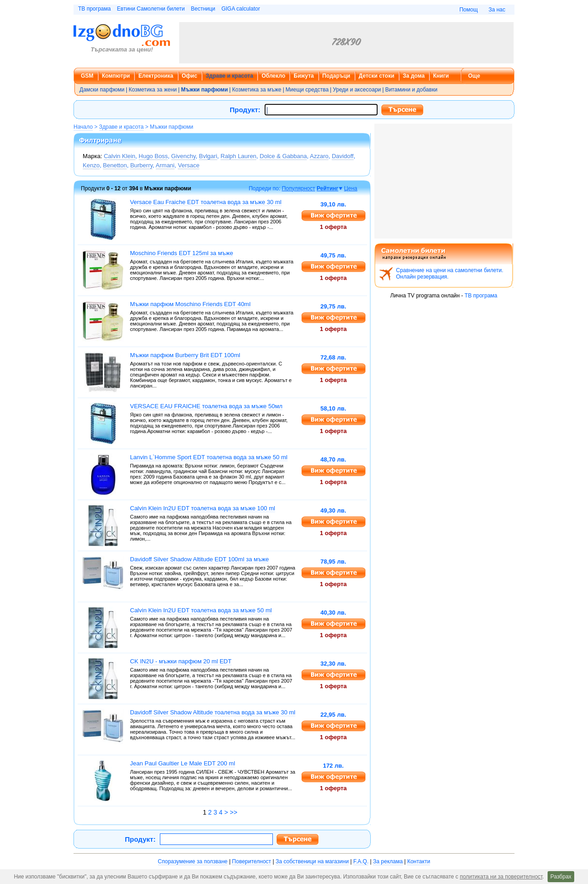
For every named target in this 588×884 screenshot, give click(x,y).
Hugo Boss (153, 156)
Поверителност (252, 861)
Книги (441, 76)
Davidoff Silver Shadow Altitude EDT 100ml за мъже (199, 559)
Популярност (298, 188)
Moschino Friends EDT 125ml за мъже (181, 253)
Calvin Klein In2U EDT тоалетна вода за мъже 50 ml (201, 610)
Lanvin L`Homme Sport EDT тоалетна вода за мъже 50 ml (209, 457)
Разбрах (561, 877)
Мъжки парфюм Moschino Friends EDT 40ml (190, 304)
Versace (189, 165)
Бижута (304, 76)
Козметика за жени (153, 90)
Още (474, 76)
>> (233, 812)
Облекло (273, 76)
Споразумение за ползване (193, 861)
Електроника (156, 76)
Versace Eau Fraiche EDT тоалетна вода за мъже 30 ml (206, 202)
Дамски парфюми (102, 90)
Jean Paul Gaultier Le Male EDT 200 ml (183, 763)
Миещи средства (307, 90)
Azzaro (319, 156)
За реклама (388, 861)
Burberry (141, 165)
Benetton (115, 165)
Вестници (203, 9)
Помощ (469, 10)
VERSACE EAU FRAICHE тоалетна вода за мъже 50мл (206, 406)
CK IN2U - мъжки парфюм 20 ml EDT (181, 661)
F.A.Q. (361, 861)
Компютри (116, 76)
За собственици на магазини (312, 861)
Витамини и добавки (411, 90)
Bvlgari (208, 156)
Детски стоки (376, 76)
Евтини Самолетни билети (151, 9)
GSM (87, 76)
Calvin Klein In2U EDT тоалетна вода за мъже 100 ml (203, 508)
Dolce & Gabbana (283, 156)
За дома (414, 76)
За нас (497, 10)
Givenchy (184, 156)
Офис (190, 76)
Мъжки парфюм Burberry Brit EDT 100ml (185, 355)
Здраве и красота (229, 76)
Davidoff (342, 156)
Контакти (418, 861)
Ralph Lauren (238, 156)
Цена (351, 188)
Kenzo (91, 165)
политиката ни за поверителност (501, 877)
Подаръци (336, 76)
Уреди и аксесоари (357, 90)
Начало (83, 127)
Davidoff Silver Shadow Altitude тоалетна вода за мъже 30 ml (213, 712)
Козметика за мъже (257, 90)
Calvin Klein (120, 156)
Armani (165, 165)
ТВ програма (94, 9)
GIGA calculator (241, 9)
